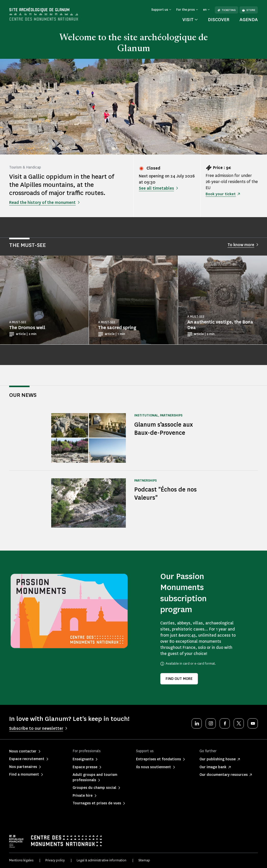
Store (249, 10)
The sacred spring (117, 328)
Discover (219, 20)
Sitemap (144, 860)
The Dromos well (27, 328)
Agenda (249, 20)
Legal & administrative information (102, 860)
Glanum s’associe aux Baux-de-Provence (166, 429)
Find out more (179, 679)
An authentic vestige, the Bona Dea (220, 325)
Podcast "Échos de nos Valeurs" (167, 493)
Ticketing (226, 10)
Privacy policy (55, 860)
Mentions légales (21, 860)
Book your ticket (222, 194)
